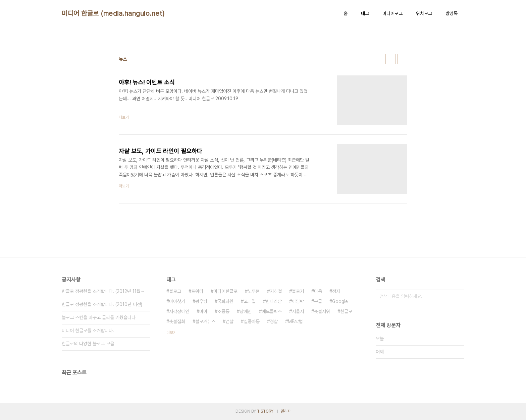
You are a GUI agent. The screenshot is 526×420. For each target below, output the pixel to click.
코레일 (250, 301)
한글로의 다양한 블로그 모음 (88, 344)
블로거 (298, 291)
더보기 (171, 333)
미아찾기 (177, 301)
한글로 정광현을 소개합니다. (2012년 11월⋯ (103, 291)
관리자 (286, 411)
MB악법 (295, 321)
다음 (318, 291)
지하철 (276, 291)
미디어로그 (392, 13)
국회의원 (225, 301)
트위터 (197, 291)
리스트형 (402, 59)
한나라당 (274, 301)
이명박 (298, 301)
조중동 (223, 311)
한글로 (346, 311)
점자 (336, 291)
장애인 (246, 311)
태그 (365, 13)
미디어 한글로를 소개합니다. (88, 331)
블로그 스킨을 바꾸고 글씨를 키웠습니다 (99, 317)
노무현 (254, 291)
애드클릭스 (272, 311)
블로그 (175, 291)
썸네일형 (390, 59)
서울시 (298, 311)
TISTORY (265, 411)
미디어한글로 (225, 291)
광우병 (201, 301)
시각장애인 (179, 311)
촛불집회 (177, 321)
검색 (458, 296)
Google (340, 301)
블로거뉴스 (205, 321)
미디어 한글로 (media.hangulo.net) (113, 13)
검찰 (229, 321)
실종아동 (252, 321)
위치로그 (424, 13)
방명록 (452, 13)
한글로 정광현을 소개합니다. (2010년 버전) (102, 304)
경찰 (274, 321)
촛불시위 (322, 311)
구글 (318, 301)
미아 (203, 311)
